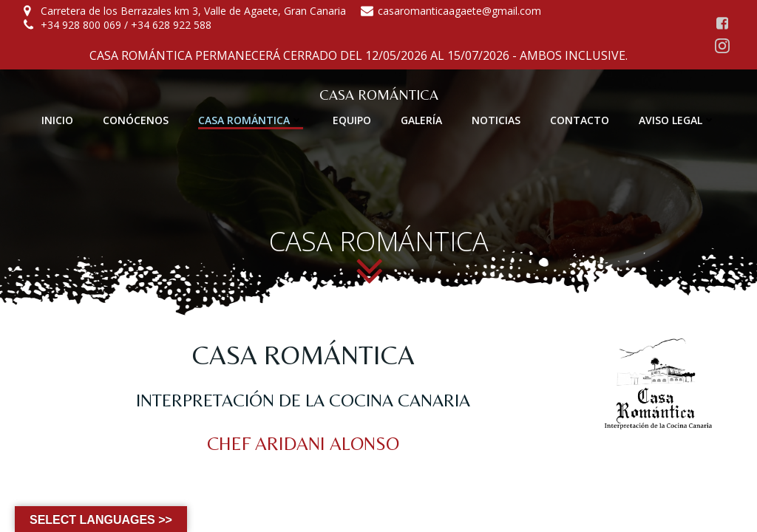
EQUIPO (352, 120)
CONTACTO (580, 120)
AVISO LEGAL (677, 120)
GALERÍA (421, 120)
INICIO (57, 120)
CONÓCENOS (136, 120)
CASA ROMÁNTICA (251, 120)
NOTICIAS (496, 120)
